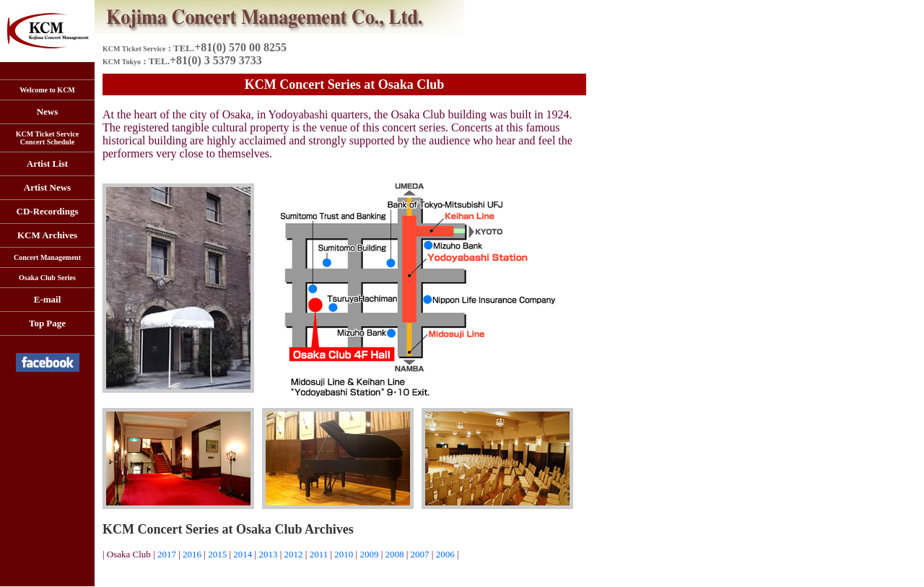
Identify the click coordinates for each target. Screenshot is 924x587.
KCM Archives (47, 235)
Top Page (47, 323)
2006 (445, 554)
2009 (369, 554)
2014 (244, 554)
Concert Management (47, 257)
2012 (295, 554)
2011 (319, 554)
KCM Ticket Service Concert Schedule (47, 138)
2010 (344, 554)
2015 (217, 554)
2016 (192, 554)
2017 (167, 554)
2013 (268, 554)
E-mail (48, 299)
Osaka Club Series (47, 278)
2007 (420, 554)
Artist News (47, 187)
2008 (395, 554)
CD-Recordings (48, 211)
